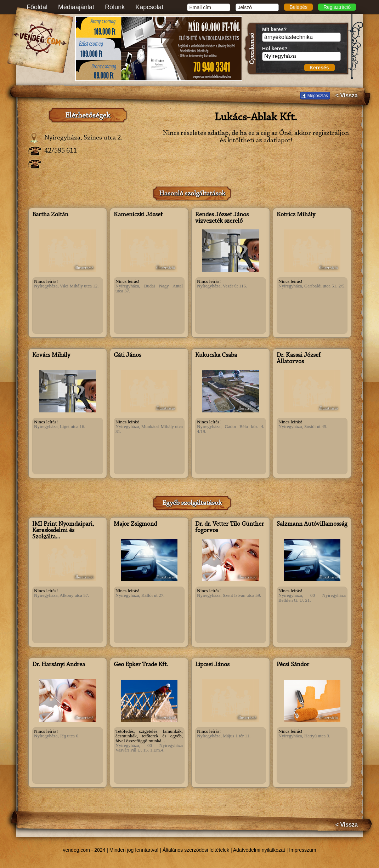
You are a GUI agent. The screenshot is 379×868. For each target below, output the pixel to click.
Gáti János (128, 355)
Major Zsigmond (135, 524)
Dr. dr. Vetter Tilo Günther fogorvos (230, 527)
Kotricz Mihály (296, 215)
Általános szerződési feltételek (196, 850)
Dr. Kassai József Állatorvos (299, 359)
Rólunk (115, 7)
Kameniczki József (138, 215)
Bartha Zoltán (50, 215)
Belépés (298, 7)
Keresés (319, 68)
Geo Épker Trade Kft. (141, 665)
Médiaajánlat (76, 7)
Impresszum (302, 850)
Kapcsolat (149, 7)
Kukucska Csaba (216, 355)
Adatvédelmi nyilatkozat (259, 850)
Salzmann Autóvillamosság (312, 524)
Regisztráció (337, 7)
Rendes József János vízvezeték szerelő (222, 218)
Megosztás (318, 96)
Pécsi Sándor (293, 665)
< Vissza (347, 96)
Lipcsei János (212, 665)
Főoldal (37, 7)
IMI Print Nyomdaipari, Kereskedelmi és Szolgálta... (63, 531)
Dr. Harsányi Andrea (59, 665)
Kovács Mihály (51, 355)
